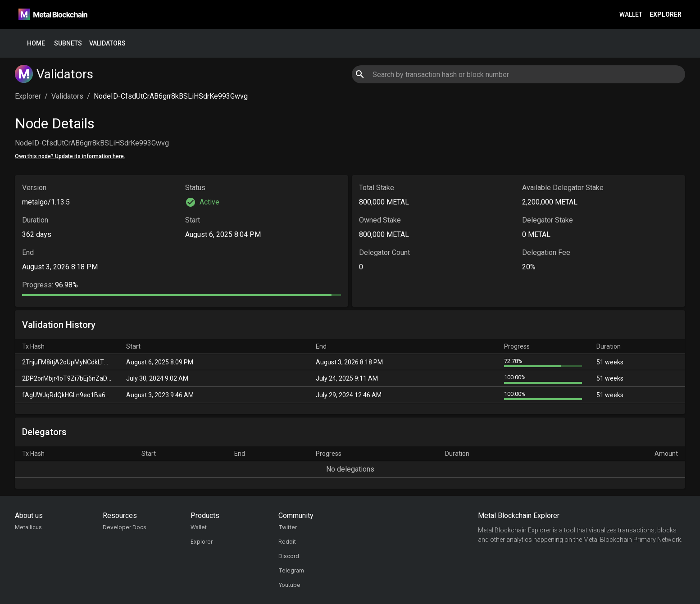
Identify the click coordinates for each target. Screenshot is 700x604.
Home (36, 43)
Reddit (287, 542)
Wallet (631, 15)
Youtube (289, 585)
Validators (107, 43)
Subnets (68, 43)
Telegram (291, 570)
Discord (289, 556)
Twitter (288, 527)
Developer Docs (125, 527)
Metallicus (28, 527)
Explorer (666, 15)
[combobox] (518, 74)
